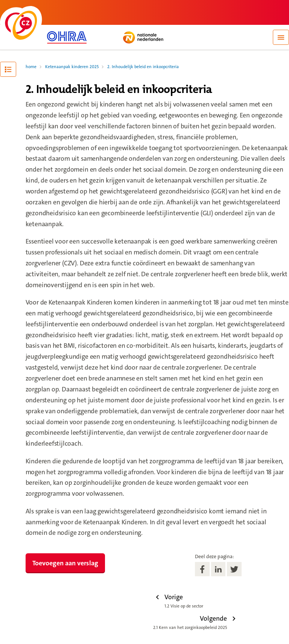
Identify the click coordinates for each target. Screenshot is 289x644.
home (31, 67)
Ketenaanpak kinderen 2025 (72, 67)
